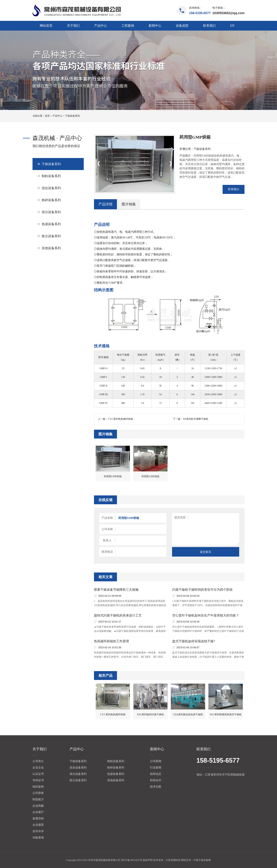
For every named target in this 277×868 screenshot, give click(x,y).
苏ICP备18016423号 (132, 860)
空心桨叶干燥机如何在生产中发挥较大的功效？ (206, 615)
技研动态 (156, 774)
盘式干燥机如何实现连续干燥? (194, 641)
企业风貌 (38, 806)
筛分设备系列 (51, 212)
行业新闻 (156, 768)
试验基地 (38, 838)
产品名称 (107, 518)
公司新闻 (156, 761)
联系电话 (107, 552)
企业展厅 (38, 812)
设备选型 (182, 26)
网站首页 (46, 26)
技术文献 (156, 787)
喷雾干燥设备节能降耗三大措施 (116, 590)
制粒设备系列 (51, 176)
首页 (47, 116)
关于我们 (73, 26)
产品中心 (101, 26)
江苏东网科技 (173, 860)
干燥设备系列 (72, 116)
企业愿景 (38, 825)
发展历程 (38, 818)
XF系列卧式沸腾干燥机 (196, 419)
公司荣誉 (38, 793)
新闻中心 (155, 26)
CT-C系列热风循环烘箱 (120, 419)
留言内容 (180, 517)
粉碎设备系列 (51, 200)
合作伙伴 (38, 831)
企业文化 (38, 768)
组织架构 (38, 787)
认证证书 (38, 774)
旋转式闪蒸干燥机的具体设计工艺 (118, 615)
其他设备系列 (51, 248)
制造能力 (38, 799)
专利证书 (38, 780)
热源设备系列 (51, 224)
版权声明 (148, 860)
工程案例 (128, 26)
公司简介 (38, 761)
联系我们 (209, 26)
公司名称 (107, 529)
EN (232, 26)
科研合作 (156, 780)
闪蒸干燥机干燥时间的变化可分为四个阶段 (202, 590)
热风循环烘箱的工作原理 (111, 641)
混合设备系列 (51, 188)
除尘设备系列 (51, 236)
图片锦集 (129, 204)
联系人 (107, 540)
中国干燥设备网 (202, 860)
